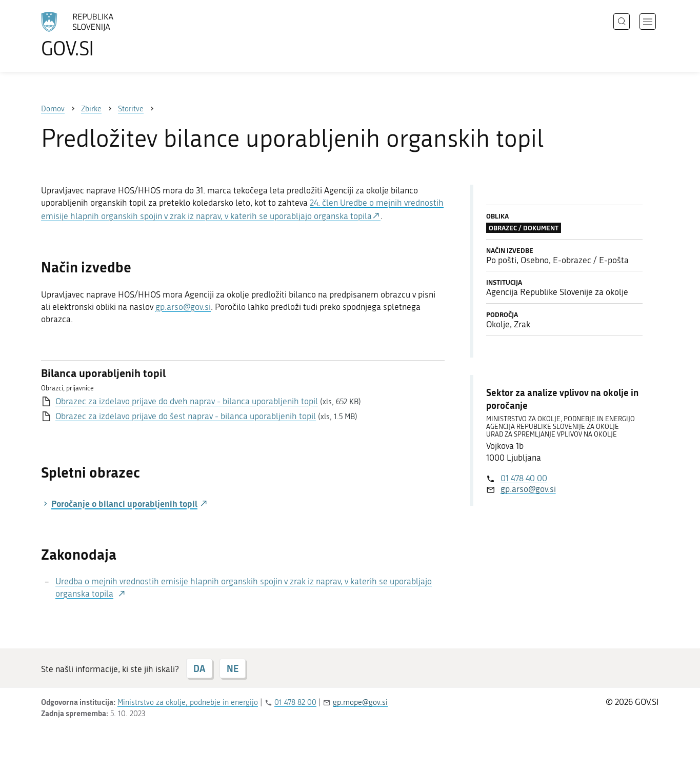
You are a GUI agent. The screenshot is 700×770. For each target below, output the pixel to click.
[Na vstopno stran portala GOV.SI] (106, 35)
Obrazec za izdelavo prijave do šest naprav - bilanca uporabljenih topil (186, 416)
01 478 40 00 (524, 478)
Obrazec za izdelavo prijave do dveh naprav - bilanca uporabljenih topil (187, 401)
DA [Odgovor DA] (199, 668)
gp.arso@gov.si (183, 307)
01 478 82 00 (295, 702)
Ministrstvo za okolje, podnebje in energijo (188, 702)
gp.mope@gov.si (360, 702)
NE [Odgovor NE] (233, 668)
